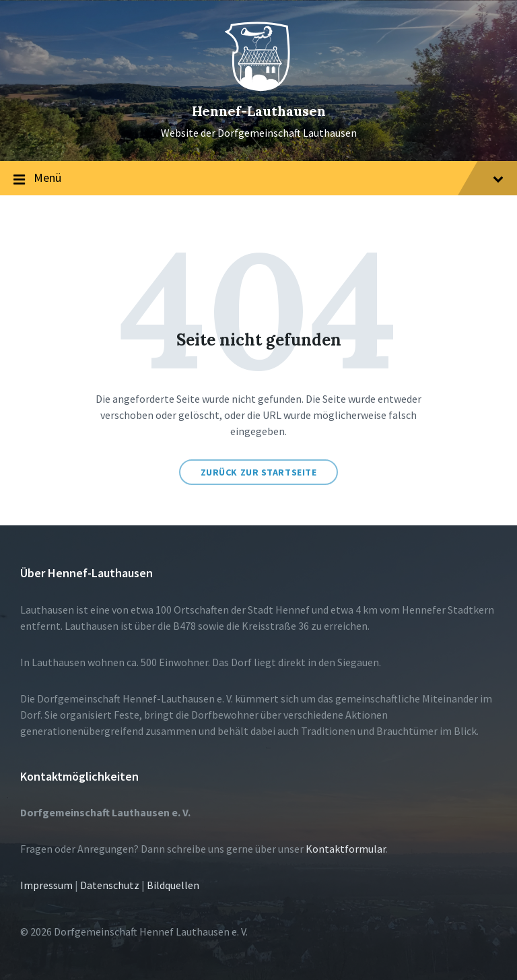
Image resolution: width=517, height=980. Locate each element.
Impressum (46, 885)
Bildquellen (173, 885)
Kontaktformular (346, 849)
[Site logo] (258, 88)
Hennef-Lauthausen (259, 111)
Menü (258, 178)
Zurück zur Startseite (259, 472)
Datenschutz (110, 885)
